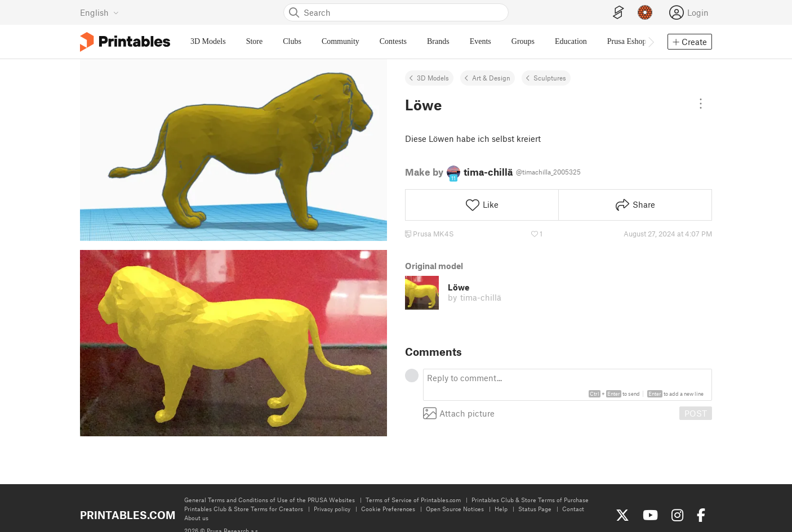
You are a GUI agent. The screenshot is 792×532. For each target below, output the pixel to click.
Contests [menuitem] (393, 41)
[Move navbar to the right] (651, 42)
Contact (573, 509)
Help (501, 509)
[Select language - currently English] (99, 12)
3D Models (433, 78)
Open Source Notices (455, 509)
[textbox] (568, 385)
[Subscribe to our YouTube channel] (650, 515)
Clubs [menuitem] (292, 41)
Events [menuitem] (480, 41)
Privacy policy (332, 509)
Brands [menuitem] (438, 41)
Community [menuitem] (341, 41)
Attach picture (459, 413)
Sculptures (550, 78)
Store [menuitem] (255, 41)
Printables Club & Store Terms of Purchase (530, 500)
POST (696, 413)
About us (196, 518)
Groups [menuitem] (523, 41)
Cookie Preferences (388, 509)
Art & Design (491, 78)
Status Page (535, 509)
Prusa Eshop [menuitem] (627, 41)
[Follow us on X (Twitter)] (622, 515)
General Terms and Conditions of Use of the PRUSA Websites (270, 500)
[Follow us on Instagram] (677, 515)
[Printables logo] (125, 42)
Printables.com (128, 515)
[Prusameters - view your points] (645, 12)
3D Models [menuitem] (208, 41)
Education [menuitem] (571, 41)
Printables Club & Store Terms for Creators (244, 509)
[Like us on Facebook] (701, 515)
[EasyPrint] (619, 13)
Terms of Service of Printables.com (413, 500)
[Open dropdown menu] (701, 104)
